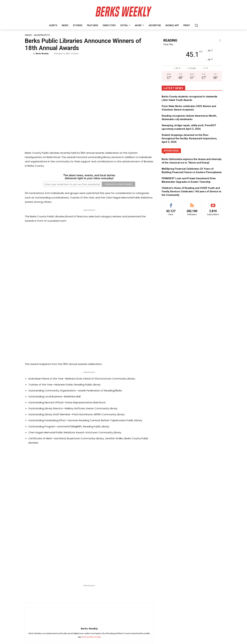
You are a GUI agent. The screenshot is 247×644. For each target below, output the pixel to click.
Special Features (77, 601)
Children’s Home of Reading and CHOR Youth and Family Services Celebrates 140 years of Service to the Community (192, 191)
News (28, 35)
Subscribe (232, 617)
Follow (233, 589)
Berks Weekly (42, 53)
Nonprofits (42, 35)
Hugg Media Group (118, 641)
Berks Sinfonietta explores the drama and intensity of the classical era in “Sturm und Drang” (82, 608)
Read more (74, 594)
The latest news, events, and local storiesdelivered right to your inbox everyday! (89, 177)
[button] (196, 25)
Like (235, 582)
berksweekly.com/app (91, 548)
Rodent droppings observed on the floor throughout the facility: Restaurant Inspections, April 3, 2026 (189, 138)
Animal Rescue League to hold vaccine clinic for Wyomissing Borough (81, 587)
